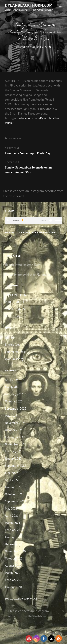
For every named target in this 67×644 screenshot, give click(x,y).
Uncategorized (16, 138)
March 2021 (13, 523)
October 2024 (14, 430)
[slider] (30, 220)
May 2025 (11, 416)
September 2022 (16, 466)
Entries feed (13, 345)
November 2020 (15, 551)
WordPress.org (14, 359)
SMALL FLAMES (15, 309)
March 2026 (13, 387)
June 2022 (12, 473)
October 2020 (14, 558)
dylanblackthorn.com (29, 5)
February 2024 (14, 437)
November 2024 (15, 423)
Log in (9, 337)
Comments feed (15, 352)
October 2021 (14, 494)
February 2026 (14, 394)
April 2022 (12, 480)
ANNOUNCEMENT (16, 295)
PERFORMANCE (15, 302)
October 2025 (14, 401)
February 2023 (14, 451)
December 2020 (15, 544)
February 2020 (14, 580)
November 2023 (15, 444)
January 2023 (13, 458)
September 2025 (16, 408)
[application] (33, 220)
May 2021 (11, 508)
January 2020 (13, 587)
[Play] (8, 220)
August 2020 (13, 566)
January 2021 (13, 537)
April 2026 (12, 380)
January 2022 (13, 487)
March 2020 (13, 573)
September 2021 (16, 501)
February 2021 (14, 530)
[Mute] (51, 220)
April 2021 (12, 516)
